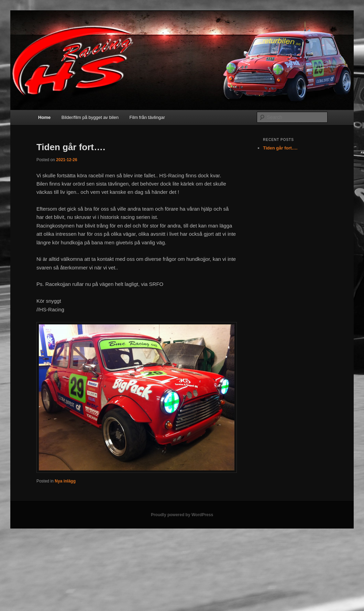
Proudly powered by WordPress (182, 515)
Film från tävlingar (147, 117)
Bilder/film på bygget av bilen (90, 117)
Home (44, 117)
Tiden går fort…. (71, 147)
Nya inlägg (65, 481)
